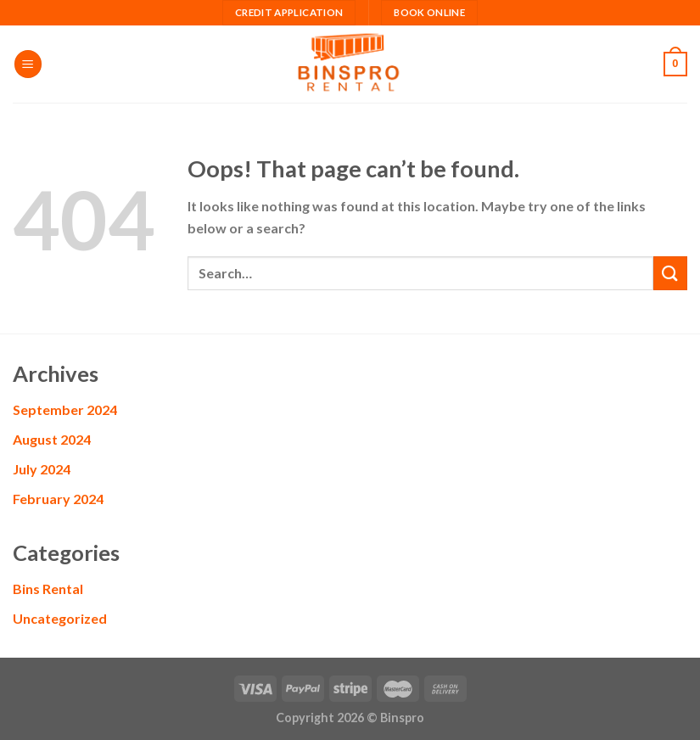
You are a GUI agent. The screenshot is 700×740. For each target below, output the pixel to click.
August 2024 (52, 439)
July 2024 (42, 469)
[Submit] (670, 273)
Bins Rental (48, 589)
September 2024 (65, 409)
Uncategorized (60, 618)
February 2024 (58, 499)
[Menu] (28, 64)
